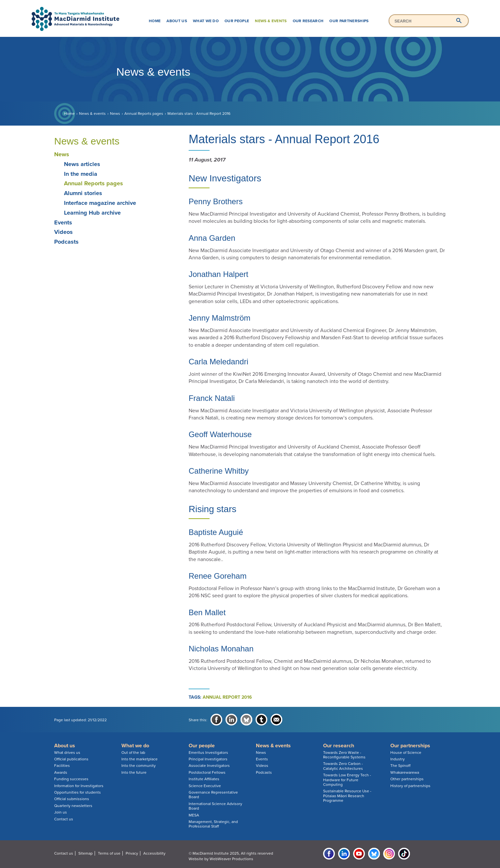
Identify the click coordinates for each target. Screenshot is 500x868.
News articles (82, 164)
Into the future (134, 772)
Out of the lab (133, 753)
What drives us (67, 753)
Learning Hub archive (92, 213)
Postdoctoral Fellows (207, 772)
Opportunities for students (78, 792)
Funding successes (71, 779)
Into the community (139, 766)
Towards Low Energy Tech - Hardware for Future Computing (347, 780)
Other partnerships (407, 779)
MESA (194, 815)
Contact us (64, 819)
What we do (206, 21)
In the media (81, 174)
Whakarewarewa (405, 772)
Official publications (71, 759)
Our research (308, 21)
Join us (61, 812)
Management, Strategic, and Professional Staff (213, 824)
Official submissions (72, 799)
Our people (237, 21)
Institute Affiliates (204, 779)
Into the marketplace (140, 759)
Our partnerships (349, 21)
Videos (63, 232)
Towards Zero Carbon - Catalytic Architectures (343, 766)
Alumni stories (83, 193)
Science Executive (205, 786)
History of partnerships (410, 786)
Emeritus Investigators (208, 753)
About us (177, 21)
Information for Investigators (79, 786)
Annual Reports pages (144, 114)
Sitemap (86, 853)
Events (63, 222)
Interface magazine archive (100, 203)
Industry (398, 759)
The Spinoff (400, 766)
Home (155, 21)
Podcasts (66, 242)
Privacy (132, 853)
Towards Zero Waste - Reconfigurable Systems (344, 755)
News (115, 114)
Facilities (62, 766)
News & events (271, 21)
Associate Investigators (209, 766)
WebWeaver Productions (231, 859)
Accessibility (154, 853)
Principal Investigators (208, 759)
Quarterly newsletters (73, 806)
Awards (61, 772)
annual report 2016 (227, 697)
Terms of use (109, 853)
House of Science (406, 753)
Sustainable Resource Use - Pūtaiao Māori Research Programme (347, 796)
